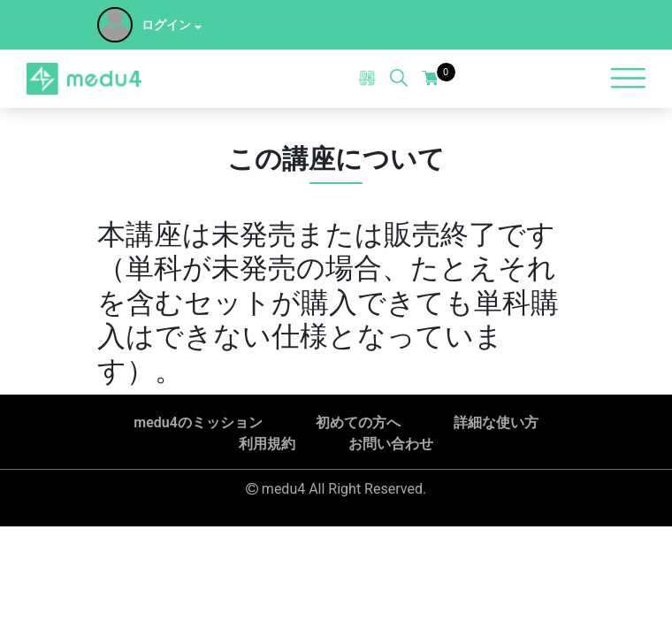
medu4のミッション (198, 422)
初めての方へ (358, 422)
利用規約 (267, 444)
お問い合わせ (391, 444)
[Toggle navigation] (628, 78)
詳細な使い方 (496, 422)
